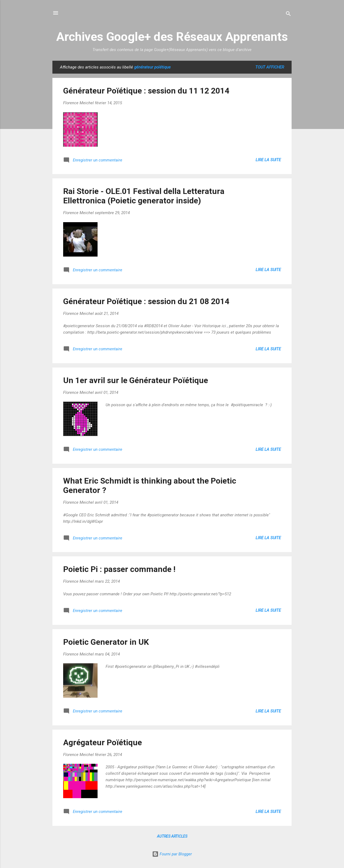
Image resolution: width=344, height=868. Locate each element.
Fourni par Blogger (172, 854)
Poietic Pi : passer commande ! (119, 569)
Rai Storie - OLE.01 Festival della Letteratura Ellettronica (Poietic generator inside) (144, 196)
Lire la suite (268, 160)
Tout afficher (270, 67)
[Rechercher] (288, 15)
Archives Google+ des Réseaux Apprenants (172, 37)
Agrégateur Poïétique (103, 742)
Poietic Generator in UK (106, 642)
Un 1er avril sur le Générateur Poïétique (136, 380)
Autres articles (172, 836)
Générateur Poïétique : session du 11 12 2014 (146, 91)
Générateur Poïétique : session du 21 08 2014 (146, 301)
